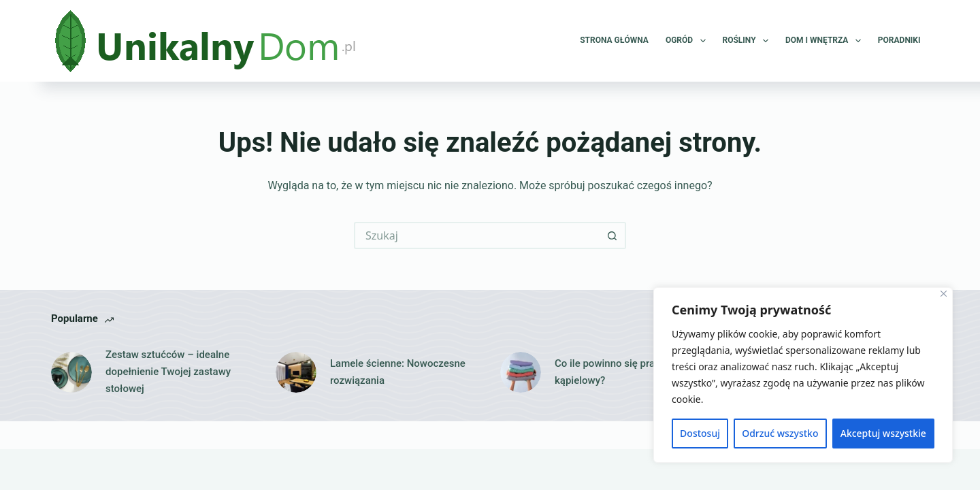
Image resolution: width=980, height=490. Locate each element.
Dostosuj (700, 433)
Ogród (688, 41)
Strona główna (614, 40)
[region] (803, 375)
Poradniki (899, 40)
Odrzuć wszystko (780, 433)
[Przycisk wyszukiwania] (612, 235)
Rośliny (748, 41)
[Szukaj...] (476, 235)
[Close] (944, 294)
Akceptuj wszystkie (883, 433)
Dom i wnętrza (826, 41)
